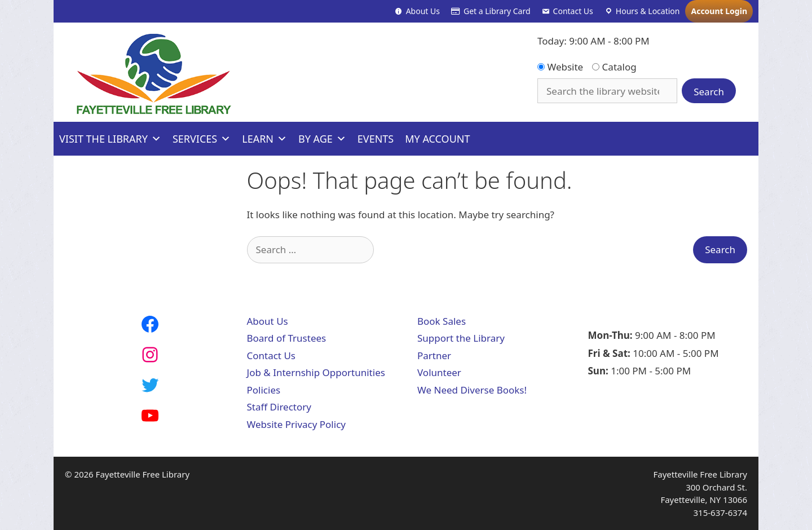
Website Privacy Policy (296, 424)
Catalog (614, 67)
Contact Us (573, 11)
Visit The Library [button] (110, 139)
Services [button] (202, 139)
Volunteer (439, 372)
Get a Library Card (497, 11)
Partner (434, 355)
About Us (423, 11)
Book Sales (442, 321)
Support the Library (461, 338)
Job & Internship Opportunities (316, 372)
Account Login (719, 11)
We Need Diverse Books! (472, 390)
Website (560, 67)
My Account (437, 139)
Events (376, 139)
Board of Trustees (287, 338)
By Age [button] (322, 139)
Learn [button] (264, 139)
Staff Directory (279, 407)
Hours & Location (648, 11)
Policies (264, 390)
